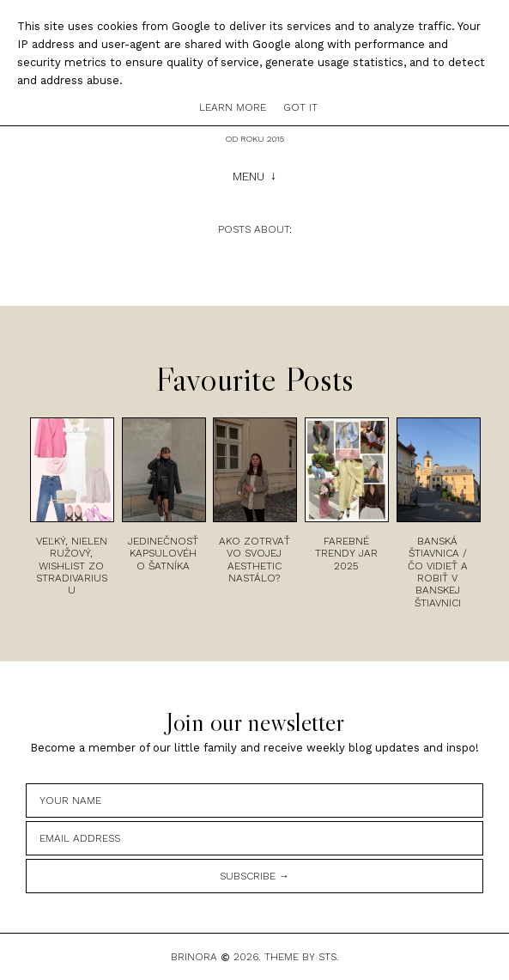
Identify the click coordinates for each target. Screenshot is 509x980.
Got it (300, 107)
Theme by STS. (302, 957)
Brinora (194, 957)
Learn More (233, 107)
